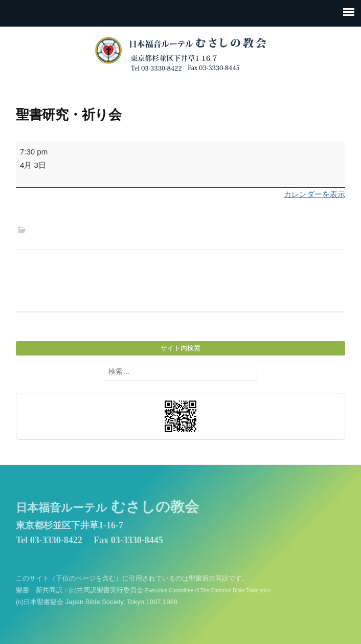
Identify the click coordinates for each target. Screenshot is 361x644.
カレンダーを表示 (314, 194)
